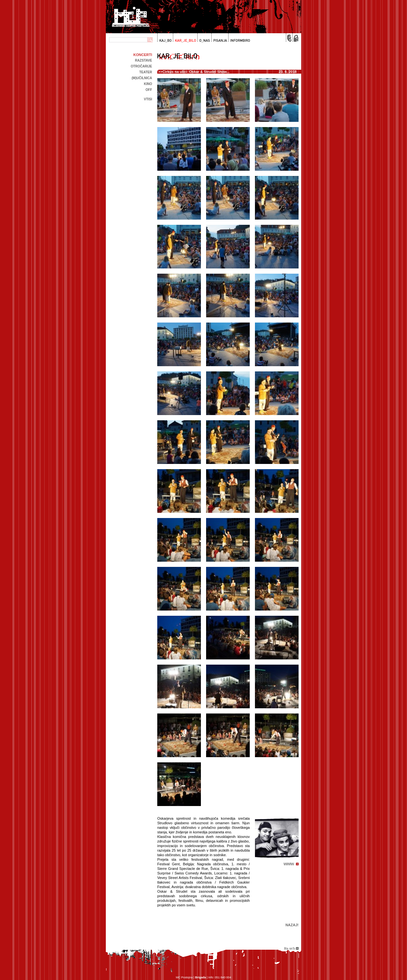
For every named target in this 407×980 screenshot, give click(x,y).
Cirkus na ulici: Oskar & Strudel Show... (196, 72)
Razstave (144, 60)
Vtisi (148, 99)
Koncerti (143, 55)
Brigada (201, 977)
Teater (146, 72)
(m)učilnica (142, 78)
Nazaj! (292, 925)
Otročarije (141, 66)
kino (148, 84)
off (149, 90)
